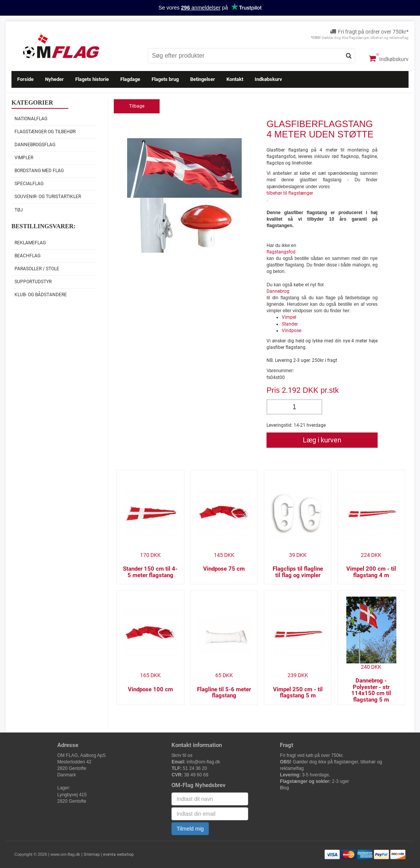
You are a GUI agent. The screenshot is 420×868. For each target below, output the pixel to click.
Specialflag (29, 184)
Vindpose (292, 331)
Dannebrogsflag (35, 145)
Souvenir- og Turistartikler (48, 197)
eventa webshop (118, 854)
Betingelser (203, 79)
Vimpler (24, 158)
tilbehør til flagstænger (290, 193)
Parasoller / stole (37, 269)
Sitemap (92, 854)
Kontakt (235, 79)
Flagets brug (165, 79)
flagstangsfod (281, 252)
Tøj (19, 210)
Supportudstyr (33, 282)
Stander (290, 324)
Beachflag (27, 256)
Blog (284, 788)
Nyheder (54, 79)
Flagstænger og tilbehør (45, 132)
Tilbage (137, 106)
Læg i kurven (322, 440)
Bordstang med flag (39, 171)
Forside (25, 79)
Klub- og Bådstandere (41, 295)
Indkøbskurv (389, 58)
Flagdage (130, 79)
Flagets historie (92, 79)
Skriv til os (182, 755)
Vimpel (289, 317)
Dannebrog (278, 291)
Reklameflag (30, 243)
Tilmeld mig (190, 829)
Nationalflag (31, 119)
